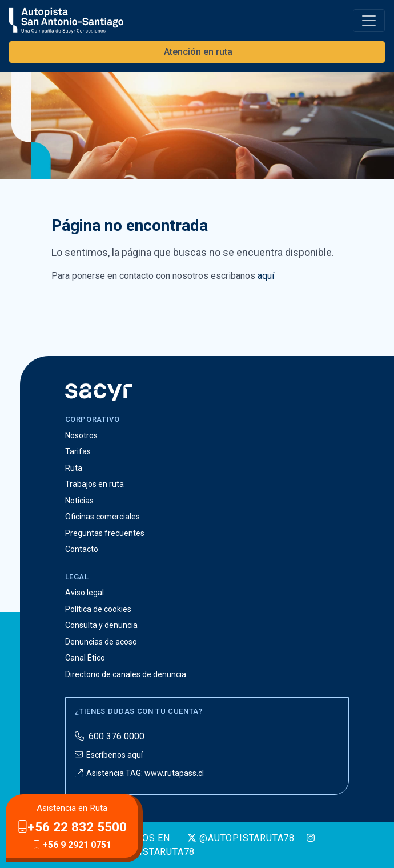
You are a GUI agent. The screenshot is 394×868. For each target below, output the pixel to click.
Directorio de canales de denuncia (126, 674)
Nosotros (81, 435)
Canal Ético (85, 658)
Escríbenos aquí (109, 755)
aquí (266, 276)
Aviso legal (85, 593)
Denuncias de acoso (101, 642)
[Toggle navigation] (369, 21)
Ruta (74, 468)
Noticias (79, 501)
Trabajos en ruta (95, 484)
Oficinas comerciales (102, 517)
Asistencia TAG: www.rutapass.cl (139, 773)
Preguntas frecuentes (105, 533)
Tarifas (78, 451)
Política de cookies (98, 609)
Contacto (82, 549)
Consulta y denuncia (101, 625)
